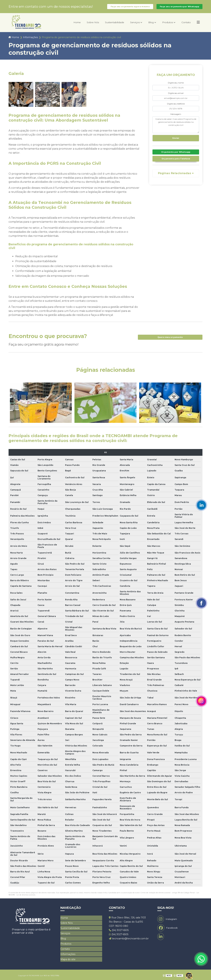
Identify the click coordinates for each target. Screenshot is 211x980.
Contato (185, 25)
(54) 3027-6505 (119, 933)
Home (65, 25)
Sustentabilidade (106, 25)
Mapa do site (68, 958)
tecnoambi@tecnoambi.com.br (129, 941)
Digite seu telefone (176, 106)
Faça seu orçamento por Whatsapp (179, 8)
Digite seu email (176, 96)
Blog (146, 25)
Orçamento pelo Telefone (176, 163)
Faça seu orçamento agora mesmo (130, 8)
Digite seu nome (176, 85)
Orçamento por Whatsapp (176, 156)
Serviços (129, 25)
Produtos (164, 25)
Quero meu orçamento (170, 340)
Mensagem (176, 117)
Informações (30, 40)
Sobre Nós (82, 25)
